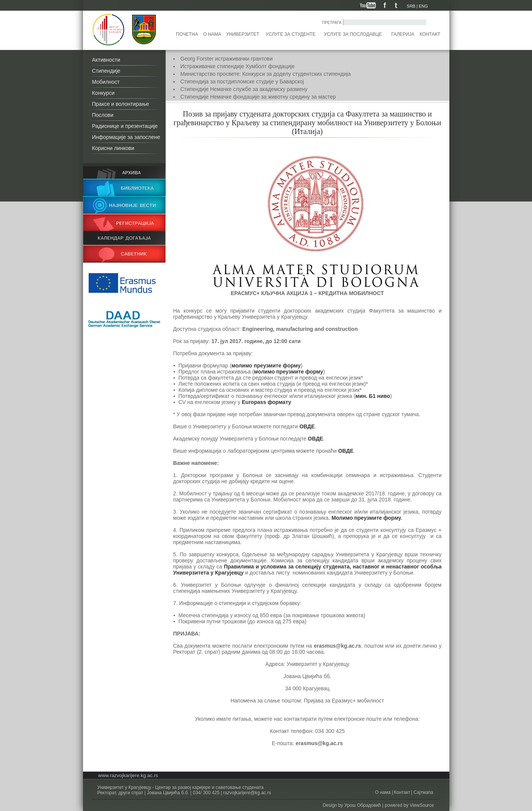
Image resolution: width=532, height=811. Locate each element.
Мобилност (106, 82)
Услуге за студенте (291, 34)
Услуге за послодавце (353, 34)
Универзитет (242, 34)
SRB (411, 6)
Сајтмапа (423, 792)
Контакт (430, 34)
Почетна (187, 34)
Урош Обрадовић (363, 805)
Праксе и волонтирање (121, 104)
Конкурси (103, 93)
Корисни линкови (113, 148)
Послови (103, 115)
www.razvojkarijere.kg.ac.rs (128, 775)
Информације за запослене (126, 137)
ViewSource (422, 805)
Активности (106, 60)
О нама (212, 34)
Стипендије (106, 71)
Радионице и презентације (125, 126)
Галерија (403, 34)
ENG (423, 6)
